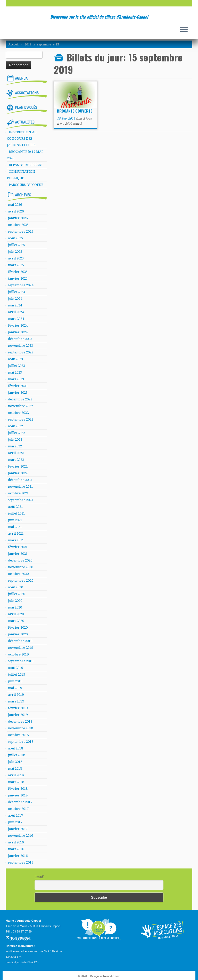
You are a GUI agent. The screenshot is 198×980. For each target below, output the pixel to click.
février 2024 (18, 325)
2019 (28, 44)
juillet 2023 (16, 366)
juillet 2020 (16, 594)
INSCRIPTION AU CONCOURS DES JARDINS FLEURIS (22, 139)
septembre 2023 (21, 352)
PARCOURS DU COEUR (26, 185)
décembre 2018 (20, 721)
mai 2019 (15, 688)
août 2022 (15, 426)
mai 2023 (15, 372)
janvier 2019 (18, 715)
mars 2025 (16, 265)
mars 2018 (16, 782)
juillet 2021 (16, 513)
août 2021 (15, 507)
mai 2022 (15, 446)
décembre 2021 (20, 480)
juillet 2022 (16, 433)
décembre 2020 (20, 560)
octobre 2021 (18, 493)
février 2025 (18, 272)
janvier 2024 (18, 332)
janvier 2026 (18, 218)
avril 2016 (16, 842)
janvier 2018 (18, 795)
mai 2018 (15, 768)
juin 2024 (15, 299)
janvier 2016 (18, 856)
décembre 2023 (20, 339)
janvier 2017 (18, 829)
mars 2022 (16, 460)
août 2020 (15, 587)
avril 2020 (16, 614)
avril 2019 (16, 695)
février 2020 (18, 627)
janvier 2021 (18, 554)
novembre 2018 (20, 728)
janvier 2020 (18, 634)
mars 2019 (16, 701)
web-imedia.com (110, 976)
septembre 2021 (21, 500)
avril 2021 (16, 534)
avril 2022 (16, 453)
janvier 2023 (18, 393)
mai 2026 (15, 205)
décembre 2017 (20, 802)
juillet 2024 (16, 292)
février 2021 (18, 547)
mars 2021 (16, 540)
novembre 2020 (20, 567)
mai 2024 (15, 305)
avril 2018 (16, 775)
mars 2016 (16, 849)
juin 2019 (15, 681)
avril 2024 (16, 312)
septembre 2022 (21, 419)
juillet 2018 (16, 755)
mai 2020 (15, 607)
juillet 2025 (16, 245)
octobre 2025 (18, 225)
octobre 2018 (18, 735)
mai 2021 (15, 527)
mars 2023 (16, 379)
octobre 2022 (18, 413)
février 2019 (18, 708)
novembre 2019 (20, 648)
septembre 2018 (21, 742)
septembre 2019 (21, 661)
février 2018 (18, 789)
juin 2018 (15, 762)
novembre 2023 (20, 346)
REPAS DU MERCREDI (26, 165)
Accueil (13, 44)
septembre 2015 (21, 862)
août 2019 (15, 668)
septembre (44, 44)
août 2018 (15, 748)
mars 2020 (16, 621)
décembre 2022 (20, 399)
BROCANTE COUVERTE (75, 111)
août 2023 (15, 359)
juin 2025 (15, 252)
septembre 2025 (21, 231)
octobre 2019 (18, 654)
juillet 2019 (16, 674)
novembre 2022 (20, 406)
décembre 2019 (20, 641)
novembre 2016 (20, 836)
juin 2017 (15, 822)
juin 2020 (15, 601)
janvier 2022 (18, 473)
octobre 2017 (18, 809)
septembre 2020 (21, 580)
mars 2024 (16, 319)
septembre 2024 (21, 285)
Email (40, 877)
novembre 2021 (20, 487)
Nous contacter (20, 938)
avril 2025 (16, 258)
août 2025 (15, 238)
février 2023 (18, 386)
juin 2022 (15, 440)
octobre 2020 (18, 574)
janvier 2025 (18, 278)
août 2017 (15, 815)
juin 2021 (15, 520)
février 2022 (18, 466)
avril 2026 (16, 211)
